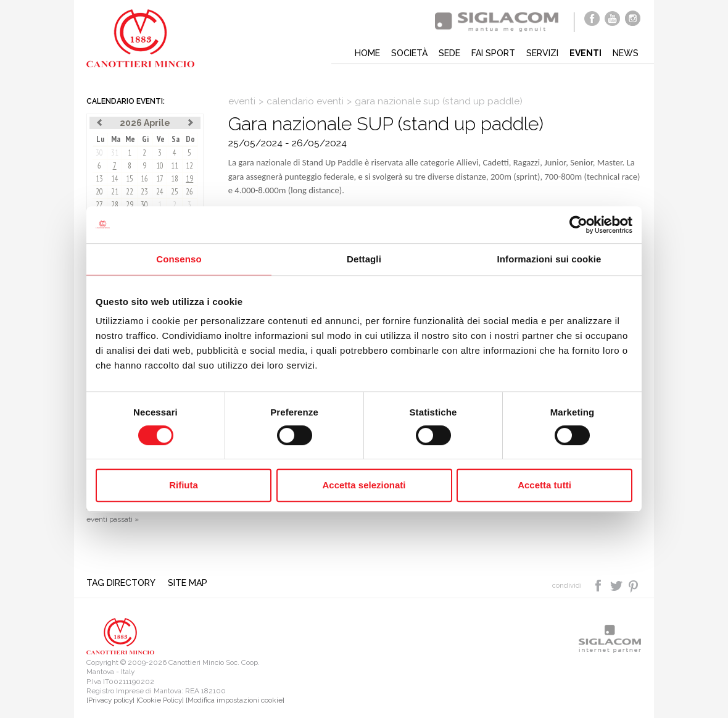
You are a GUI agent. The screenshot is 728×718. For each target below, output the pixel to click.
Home (367, 53)
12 (189, 166)
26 (189, 192)
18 (175, 179)
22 (130, 192)
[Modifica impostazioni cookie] (235, 700)
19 (189, 179)
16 (144, 179)
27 (99, 205)
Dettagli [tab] (364, 259)
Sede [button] (449, 53)
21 (115, 192)
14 (115, 179)
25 (175, 192)
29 (130, 205)
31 (115, 153)
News (626, 53)
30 (99, 153)
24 (160, 192)
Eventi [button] (585, 53)
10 (160, 166)
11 (175, 166)
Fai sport (493, 53)
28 (115, 205)
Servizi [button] (542, 53)
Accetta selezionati (364, 485)
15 (130, 179)
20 (99, 192)
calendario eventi (305, 101)
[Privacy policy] (110, 700)
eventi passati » (113, 519)
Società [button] (409, 53)
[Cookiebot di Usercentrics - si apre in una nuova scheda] (578, 225)
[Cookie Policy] (160, 700)
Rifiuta (184, 485)
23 (144, 192)
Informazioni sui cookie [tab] (549, 259)
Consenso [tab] (179, 259)
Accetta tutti (544, 485)
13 (99, 179)
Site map (188, 583)
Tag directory (121, 583)
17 (160, 179)
